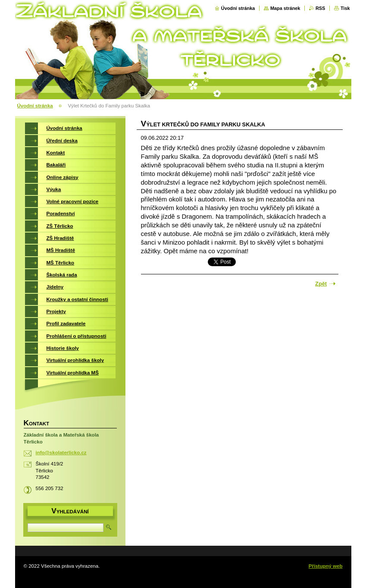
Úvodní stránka (238, 8)
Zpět (321, 284)
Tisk (345, 8)
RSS (320, 8)
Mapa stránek (285, 8)
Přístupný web (326, 566)
